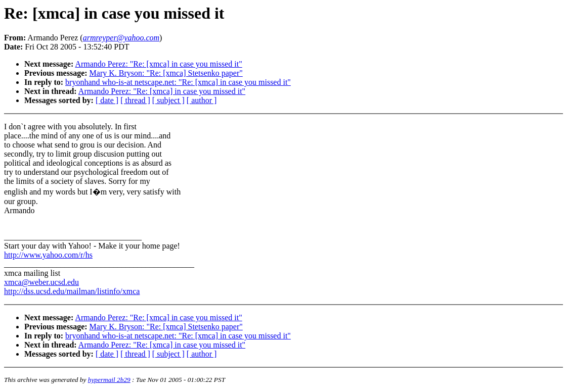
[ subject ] (168, 100)
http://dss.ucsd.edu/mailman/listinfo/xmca (72, 291)
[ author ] (202, 100)
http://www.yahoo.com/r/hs (48, 255)
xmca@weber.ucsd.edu (41, 282)
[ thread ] (135, 100)
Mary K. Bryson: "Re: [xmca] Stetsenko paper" (166, 73)
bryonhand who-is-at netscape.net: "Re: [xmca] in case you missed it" (178, 82)
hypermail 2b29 (109, 380)
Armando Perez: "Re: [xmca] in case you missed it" (158, 64)
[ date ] (107, 100)
